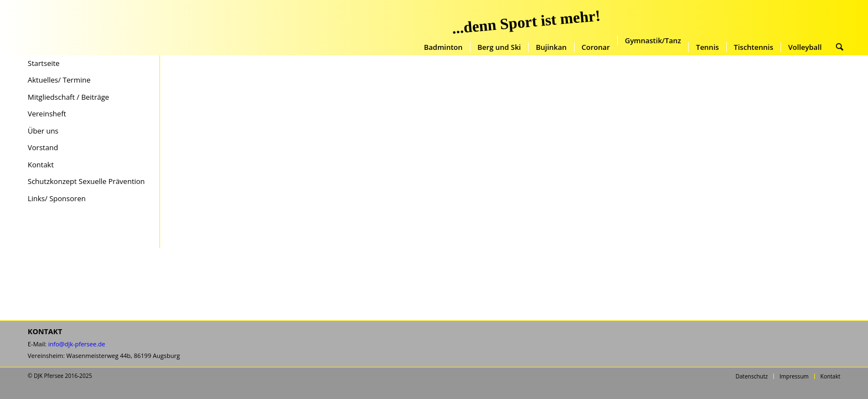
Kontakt (41, 165)
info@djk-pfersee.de (77, 344)
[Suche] (839, 47)
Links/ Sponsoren (57, 198)
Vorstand (43, 147)
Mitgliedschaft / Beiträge (68, 97)
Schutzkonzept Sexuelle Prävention (86, 181)
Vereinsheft (47, 114)
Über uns (43, 131)
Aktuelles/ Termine (59, 80)
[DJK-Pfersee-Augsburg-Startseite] (100, 28)
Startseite (44, 63)
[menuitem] (443, 47)
